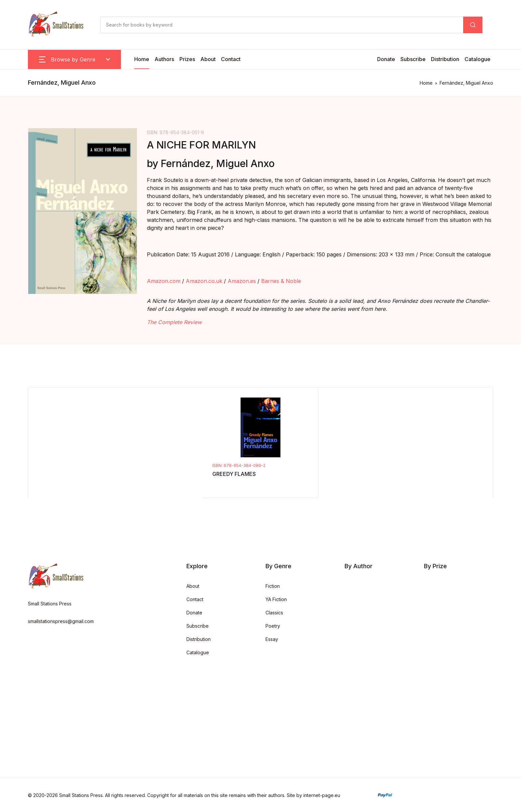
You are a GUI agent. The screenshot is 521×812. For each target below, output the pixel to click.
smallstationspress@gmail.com (61, 621)
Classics (274, 613)
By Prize (435, 566)
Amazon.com (164, 281)
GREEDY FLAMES (234, 474)
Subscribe (413, 59)
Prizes (187, 59)
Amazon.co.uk (204, 281)
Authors (164, 59)
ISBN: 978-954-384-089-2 (239, 465)
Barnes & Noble (281, 281)
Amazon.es (242, 281)
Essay (272, 639)
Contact (231, 59)
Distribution (445, 59)
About (208, 59)
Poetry (273, 626)
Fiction (273, 586)
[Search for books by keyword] (282, 25)
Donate (386, 59)
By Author (359, 566)
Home (142, 59)
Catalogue (477, 59)
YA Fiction (276, 599)
